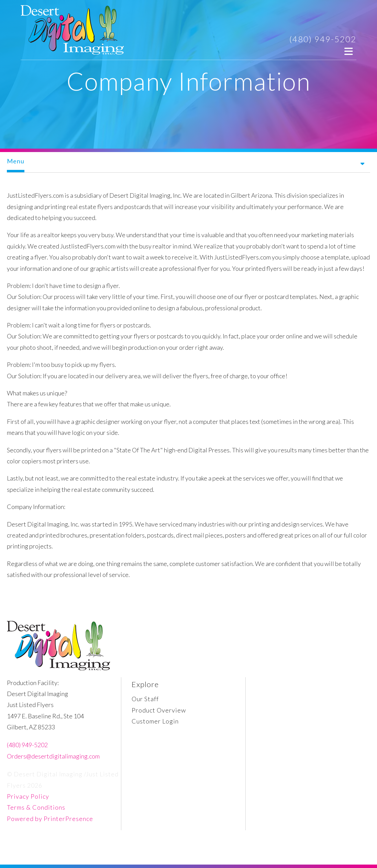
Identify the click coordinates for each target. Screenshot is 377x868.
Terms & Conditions (36, 807)
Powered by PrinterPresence (50, 819)
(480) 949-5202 (323, 39)
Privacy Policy (28, 796)
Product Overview (159, 710)
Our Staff (145, 699)
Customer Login (155, 721)
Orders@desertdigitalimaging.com (53, 756)
